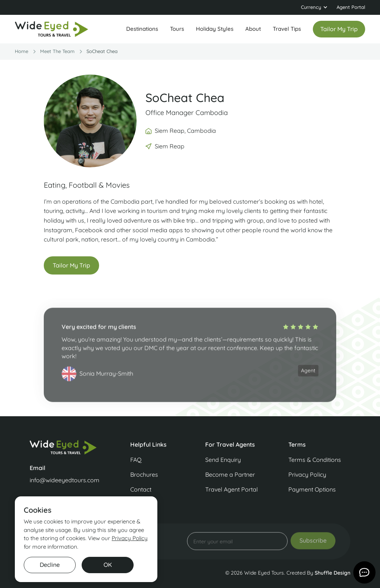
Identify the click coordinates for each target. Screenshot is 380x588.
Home (22, 51)
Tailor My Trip (71, 265)
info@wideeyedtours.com (65, 480)
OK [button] (108, 565)
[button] (314, 7)
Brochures (144, 474)
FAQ (136, 460)
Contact (141, 489)
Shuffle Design (332, 573)
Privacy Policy (307, 474)
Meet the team (57, 51)
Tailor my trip (339, 29)
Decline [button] (50, 565)
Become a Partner (230, 474)
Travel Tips (287, 29)
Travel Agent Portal (232, 489)
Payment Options (312, 489)
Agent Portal (351, 7)
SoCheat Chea (102, 51)
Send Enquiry (223, 460)
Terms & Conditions (315, 460)
